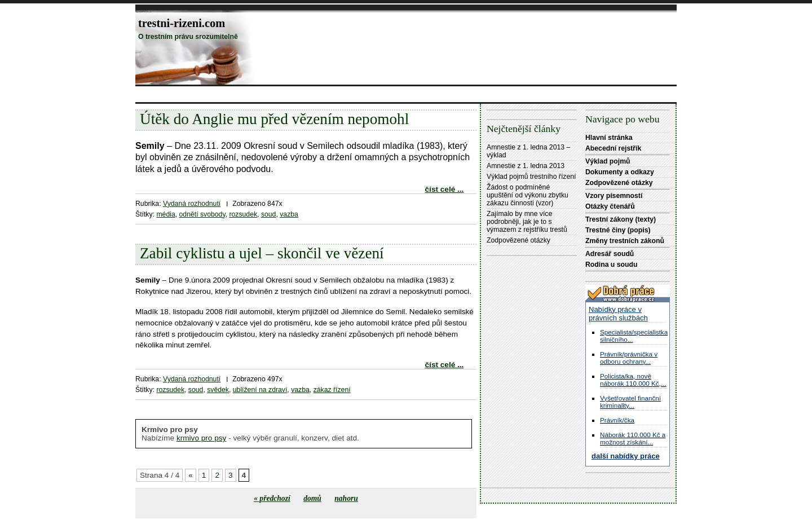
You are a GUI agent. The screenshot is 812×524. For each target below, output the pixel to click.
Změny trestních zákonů (625, 241)
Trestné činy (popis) (618, 230)
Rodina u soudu (611, 265)
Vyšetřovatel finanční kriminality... (630, 402)
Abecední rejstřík (613, 148)
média (166, 214)
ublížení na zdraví (260, 390)
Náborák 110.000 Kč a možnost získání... (633, 438)
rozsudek (243, 214)
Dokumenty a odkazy (620, 172)
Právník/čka (617, 420)
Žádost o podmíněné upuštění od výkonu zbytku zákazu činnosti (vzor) (528, 195)
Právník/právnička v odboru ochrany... (629, 358)
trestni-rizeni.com (182, 23)
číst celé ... (445, 189)
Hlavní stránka (609, 138)
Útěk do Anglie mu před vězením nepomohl (274, 119)
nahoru (346, 498)
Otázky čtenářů (610, 206)
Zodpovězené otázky (518, 240)
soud (269, 214)
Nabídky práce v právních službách (618, 314)
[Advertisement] (341, 94)
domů (312, 498)
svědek (218, 390)
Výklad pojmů (608, 161)
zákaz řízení (332, 390)
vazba (289, 214)
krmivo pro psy (201, 438)
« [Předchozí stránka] (191, 475)
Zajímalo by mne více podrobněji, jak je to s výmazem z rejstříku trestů (527, 222)
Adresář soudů (610, 254)
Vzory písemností (614, 196)
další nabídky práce (626, 456)
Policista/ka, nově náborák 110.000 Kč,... (633, 380)
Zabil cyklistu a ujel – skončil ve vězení (262, 253)
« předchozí (272, 498)
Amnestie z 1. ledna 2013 (526, 166)
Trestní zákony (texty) (621, 219)
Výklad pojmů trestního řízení (531, 177)
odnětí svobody (202, 214)
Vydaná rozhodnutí (192, 204)
